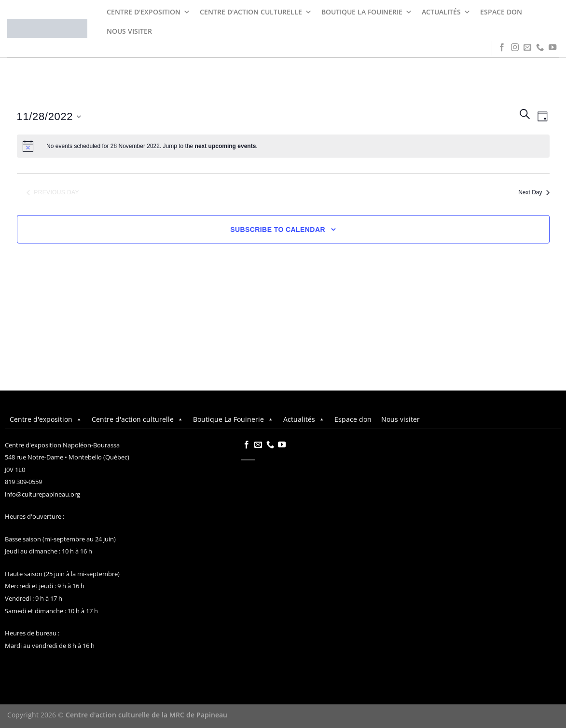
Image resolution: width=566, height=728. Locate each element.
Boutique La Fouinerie (367, 12)
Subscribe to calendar (278, 229)
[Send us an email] (527, 48)
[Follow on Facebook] (502, 48)
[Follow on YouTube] (552, 48)
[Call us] (540, 48)
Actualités (446, 12)
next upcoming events (226, 146)
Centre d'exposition (148, 12)
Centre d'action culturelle (256, 12)
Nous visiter (129, 31)
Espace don (501, 12)
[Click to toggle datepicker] (49, 116)
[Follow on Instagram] (515, 48)
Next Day (534, 192)
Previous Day (53, 192)
